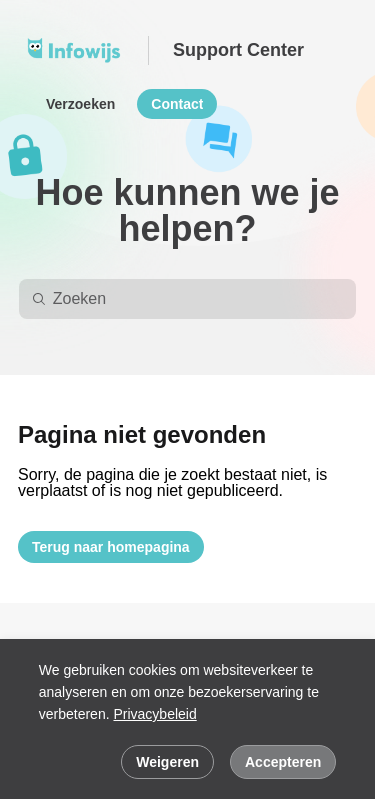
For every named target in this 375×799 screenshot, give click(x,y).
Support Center (238, 50)
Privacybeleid (154, 714)
